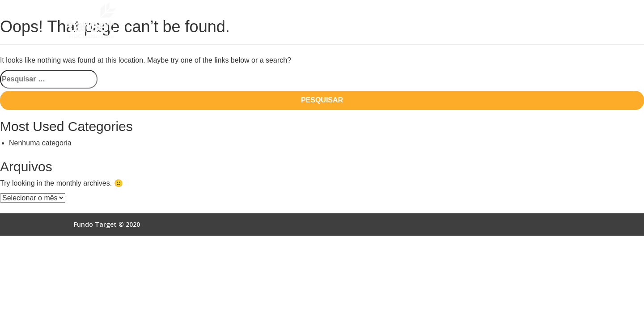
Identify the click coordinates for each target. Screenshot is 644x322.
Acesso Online (508, 21)
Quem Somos (231, 21)
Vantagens (343, 21)
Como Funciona (289, 21)
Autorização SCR (445, 21)
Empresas (389, 21)
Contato (557, 21)
